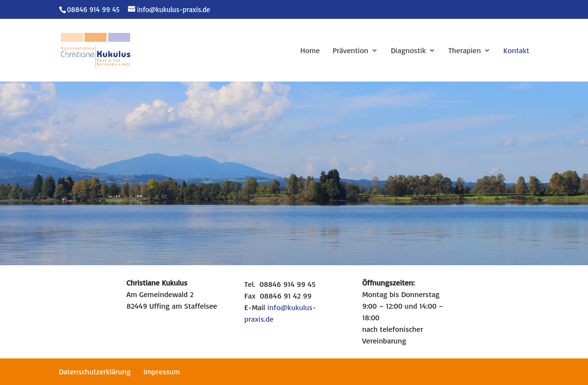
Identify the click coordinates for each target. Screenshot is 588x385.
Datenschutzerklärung (95, 371)
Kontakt (517, 51)
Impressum (162, 371)
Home (310, 51)
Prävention (350, 51)
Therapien (465, 51)
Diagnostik (409, 51)
